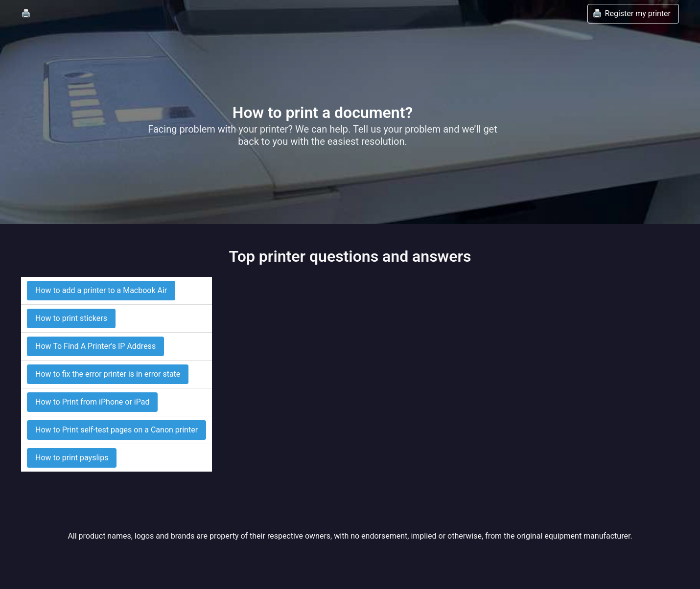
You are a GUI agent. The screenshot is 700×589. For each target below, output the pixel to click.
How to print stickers (71, 318)
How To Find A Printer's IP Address (95, 346)
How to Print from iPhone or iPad (92, 402)
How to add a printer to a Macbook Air (101, 290)
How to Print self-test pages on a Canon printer (117, 430)
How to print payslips (72, 458)
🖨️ (26, 13)
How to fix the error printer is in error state (108, 374)
